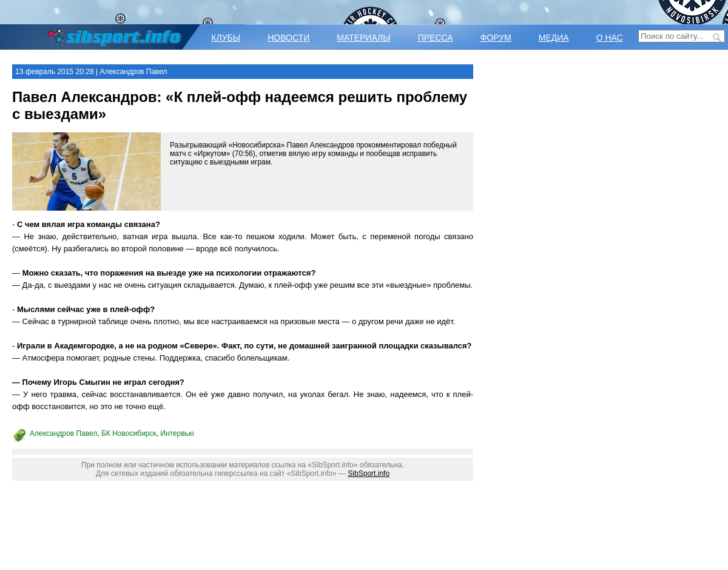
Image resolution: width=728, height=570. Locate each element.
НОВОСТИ (288, 38)
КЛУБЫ (226, 38)
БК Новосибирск (129, 433)
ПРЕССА (436, 38)
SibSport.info (369, 473)
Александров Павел (63, 433)
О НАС (610, 38)
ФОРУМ (496, 38)
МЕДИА (554, 38)
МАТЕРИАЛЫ (363, 38)
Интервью (177, 433)
